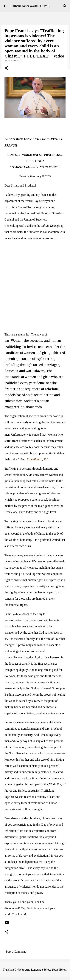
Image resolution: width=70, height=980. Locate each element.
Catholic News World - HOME (30, 6)
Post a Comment (16, 952)
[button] (7, 68)
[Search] (65, 6)
